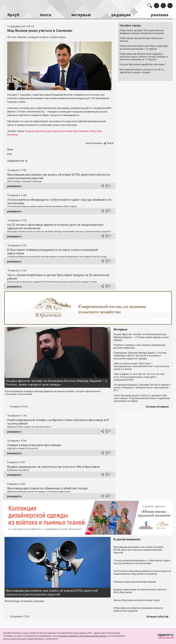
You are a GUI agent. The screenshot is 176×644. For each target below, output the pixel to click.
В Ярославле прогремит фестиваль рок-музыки (142, 39)
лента (45, 15)
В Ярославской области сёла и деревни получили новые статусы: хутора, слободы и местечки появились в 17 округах (144, 56)
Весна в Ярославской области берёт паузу (137, 600)
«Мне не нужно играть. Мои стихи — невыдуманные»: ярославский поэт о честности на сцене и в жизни (141, 366)
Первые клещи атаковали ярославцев (34, 445)
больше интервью (157, 406)
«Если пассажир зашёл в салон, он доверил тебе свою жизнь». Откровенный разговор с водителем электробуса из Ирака (142, 398)
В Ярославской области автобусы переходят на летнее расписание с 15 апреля (144, 47)
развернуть (14, 186)
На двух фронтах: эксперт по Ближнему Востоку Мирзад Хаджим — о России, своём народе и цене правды (56, 382)
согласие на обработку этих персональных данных (82, 636)
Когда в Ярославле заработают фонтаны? (143, 64)
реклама (160, 15)
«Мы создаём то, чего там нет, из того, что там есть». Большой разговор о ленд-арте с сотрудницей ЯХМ (139, 376)
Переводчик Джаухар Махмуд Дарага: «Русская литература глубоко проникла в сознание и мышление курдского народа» (140, 355)
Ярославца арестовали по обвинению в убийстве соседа (47, 488)
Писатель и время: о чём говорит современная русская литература (139, 346)
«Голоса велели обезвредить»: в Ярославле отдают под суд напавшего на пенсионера (142, 561)
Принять (165, 635)
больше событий (157, 616)
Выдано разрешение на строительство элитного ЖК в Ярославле (53, 466)
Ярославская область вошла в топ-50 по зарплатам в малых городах (142, 71)
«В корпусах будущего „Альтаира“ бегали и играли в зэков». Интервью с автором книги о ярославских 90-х (142, 387)
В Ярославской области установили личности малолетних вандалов (138, 609)
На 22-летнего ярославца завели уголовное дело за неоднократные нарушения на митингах (142, 572)
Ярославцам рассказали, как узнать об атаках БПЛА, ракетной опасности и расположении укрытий (52, 592)
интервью (81, 15)
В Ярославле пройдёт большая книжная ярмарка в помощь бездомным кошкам (142, 31)
